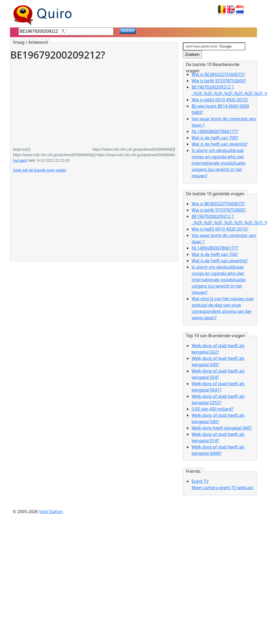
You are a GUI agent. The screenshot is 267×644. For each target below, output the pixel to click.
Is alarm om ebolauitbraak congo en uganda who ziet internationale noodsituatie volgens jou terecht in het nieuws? (219, 163)
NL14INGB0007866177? (215, 131)
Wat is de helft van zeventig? (220, 144)
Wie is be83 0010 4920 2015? (220, 100)
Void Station (51, 512)
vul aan (20, 160)
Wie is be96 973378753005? (219, 81)
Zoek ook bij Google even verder (40, 170)
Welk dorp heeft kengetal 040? (222, 428)
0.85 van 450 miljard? (212, 409)
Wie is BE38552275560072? (218, 74)
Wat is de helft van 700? (215, 138)
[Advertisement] (72, 100)
